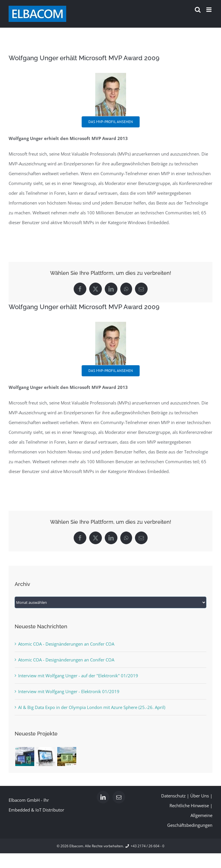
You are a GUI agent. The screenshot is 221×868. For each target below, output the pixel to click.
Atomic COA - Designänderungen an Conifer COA (66, 644)
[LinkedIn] (103, 797)
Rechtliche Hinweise (189, 805)
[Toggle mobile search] (198, 10)
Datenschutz (173, 796)
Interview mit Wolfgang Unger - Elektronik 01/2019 (69, 691)
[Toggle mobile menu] (209, 10)
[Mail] (119, 797)
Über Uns (200, 796)
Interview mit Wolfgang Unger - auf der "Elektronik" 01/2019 (78, 676)
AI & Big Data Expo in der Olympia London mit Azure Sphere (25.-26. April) (92, 707)
